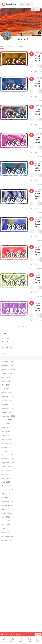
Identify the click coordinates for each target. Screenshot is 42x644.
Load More (23, 327)
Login (35, 9)
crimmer (22, 39)
